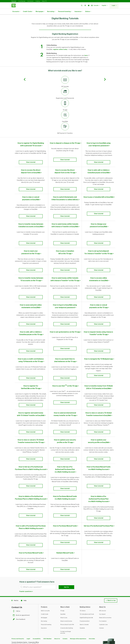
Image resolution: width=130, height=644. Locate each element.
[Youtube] (26, 618)
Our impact (102, 576)
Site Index (92, 600)
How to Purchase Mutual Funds (65, 494)
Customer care (103, 586)
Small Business (22, 1)
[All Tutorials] (65, 77)
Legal (28, 600)
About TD (44, 1)
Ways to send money (66, 583)
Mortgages (40, 12)
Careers (101, 589)
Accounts (16, 12)
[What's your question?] (38, 548)
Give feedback (19, 581)
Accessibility (37, 600)
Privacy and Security (18, 600)
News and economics (105, 579)
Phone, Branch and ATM (67, 586)
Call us (17, 573)
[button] (82, 5)
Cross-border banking (67, 589)
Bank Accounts (45, 572)
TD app (62, 572)
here (86, 51)
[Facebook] (17, 618)
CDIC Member (47, 600)
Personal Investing (65, 12)
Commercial (30, 1)
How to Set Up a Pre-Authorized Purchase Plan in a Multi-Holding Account (65, 441)
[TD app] (65, 101)
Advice (88, 12)
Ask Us (66, 549)
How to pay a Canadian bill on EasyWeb (99, 190)
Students (82, 589)
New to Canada (84, 586)
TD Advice (83, 572)
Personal (14, 1)
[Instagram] (21, 618)
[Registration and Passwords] (65, 89)
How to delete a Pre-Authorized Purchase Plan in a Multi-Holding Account (99, 469)
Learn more (15, 631)
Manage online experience (78, 600)
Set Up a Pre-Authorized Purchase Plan (99, 494)
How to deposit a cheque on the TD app (65, 139)
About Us (57, 600)
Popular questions (26, 553)
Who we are (103, 572)
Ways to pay (64, 579)
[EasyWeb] (65, 112)
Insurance (78, 12)
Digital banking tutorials (86, 579)
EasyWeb (63, 576)
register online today (60, 45)
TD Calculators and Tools (87, 576)
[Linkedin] (30, 618)
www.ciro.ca (16, 640)
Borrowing (51, 12)
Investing (38, 1)
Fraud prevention (85, 583)
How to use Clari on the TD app (65, 362)
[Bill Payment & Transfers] (65, 124)
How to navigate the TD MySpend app (99, 338)
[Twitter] (14, 618)
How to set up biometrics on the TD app (65, 313)
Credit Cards (28, 12)
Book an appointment (22, 577)
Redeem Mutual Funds (65, 516)
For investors (103, 583)
